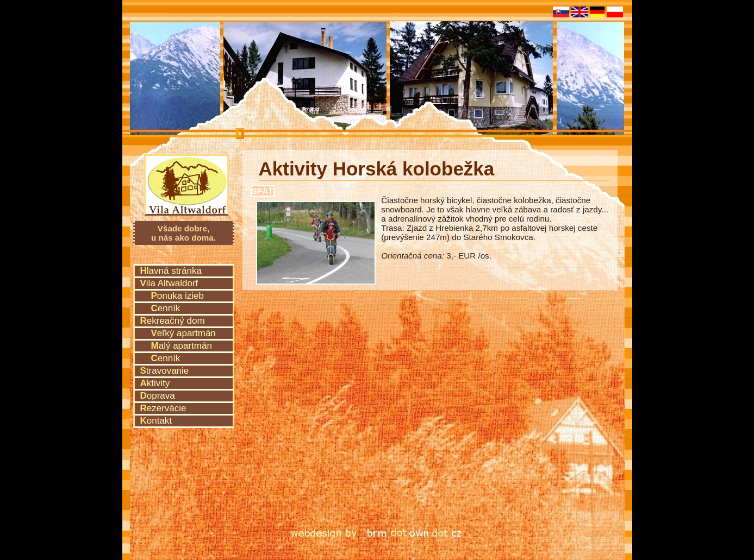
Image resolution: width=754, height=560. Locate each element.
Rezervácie (163, 408)
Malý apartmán (182, 346)
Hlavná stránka (171, 271)
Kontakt (156, 421)
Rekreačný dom (173, 321)
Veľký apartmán (183, 333)
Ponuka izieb (177, 296)
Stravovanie (165, 371)
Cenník (166, 308)
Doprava (158, 396)
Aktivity (155, 383)
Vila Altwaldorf (187, 170)
